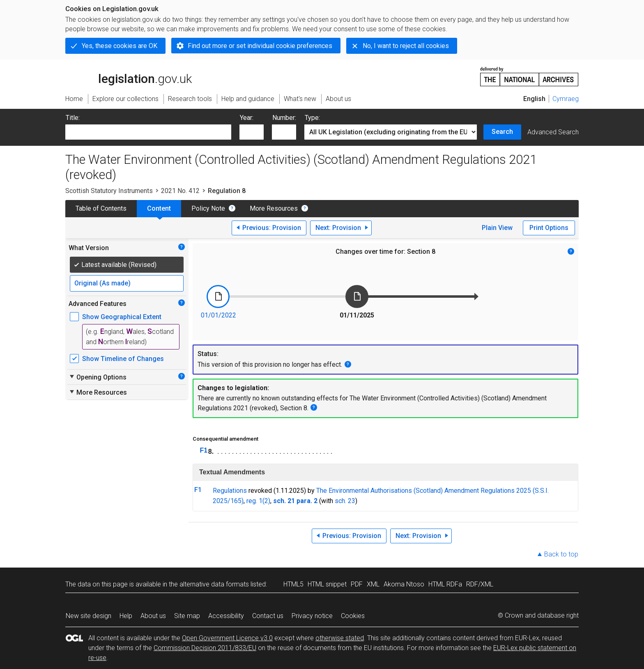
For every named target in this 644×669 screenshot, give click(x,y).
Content (159, 208)
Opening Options (98, 377)
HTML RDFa (445, 584)
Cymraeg (566, 99)
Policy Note (208, 208)
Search (502, 132)
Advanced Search (553, 132)
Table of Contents (101, 208)
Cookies (353, 616)
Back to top (561, 554)
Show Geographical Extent (122, 317)
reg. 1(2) (258, 501)
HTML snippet (327, 584)
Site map (187, 616)
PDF (357, 584)
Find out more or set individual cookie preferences (260, 46)
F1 (204, 450)
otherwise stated (340, 638)
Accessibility (226, 616)
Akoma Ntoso (404, 584)
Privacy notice (312, 616)
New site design (89, 616)
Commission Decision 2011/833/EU (205, 648)
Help (126, 616)
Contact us (268, 616)
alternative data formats (214, 584)
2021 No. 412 (180, 191)
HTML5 (293, 584)
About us (153, 616)
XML (373, 584)
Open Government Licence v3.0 (227, 638)
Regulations (230, 491)
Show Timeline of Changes (123, 359)
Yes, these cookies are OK (120, 46)
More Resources (274, 208)
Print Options (549, 228)
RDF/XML (480, 584)
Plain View (497, 228)
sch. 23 (345, 501)
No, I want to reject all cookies (406, 46)
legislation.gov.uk (129, 76)
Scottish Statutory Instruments (109, 191)
